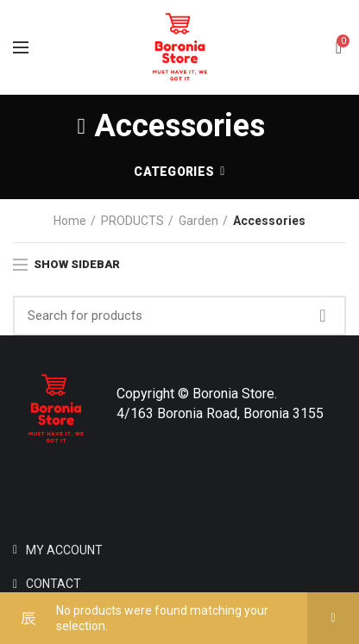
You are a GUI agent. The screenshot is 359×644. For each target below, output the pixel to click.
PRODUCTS (132, 221)
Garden (198, 221)
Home (70, 221)
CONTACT (54, 584)
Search (323, 316)
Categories (174, 172)
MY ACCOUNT (64, 550)
